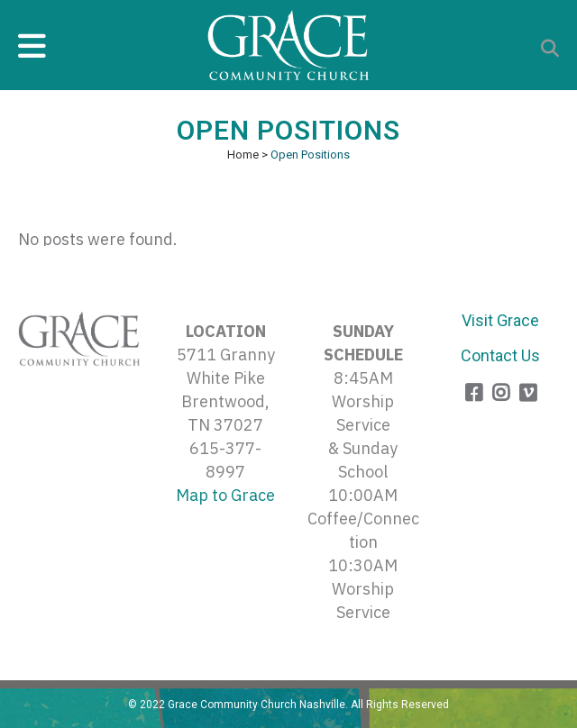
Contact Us (500, 355)
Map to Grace (225, 495)
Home (243, 155)
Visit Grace (500, 320)
